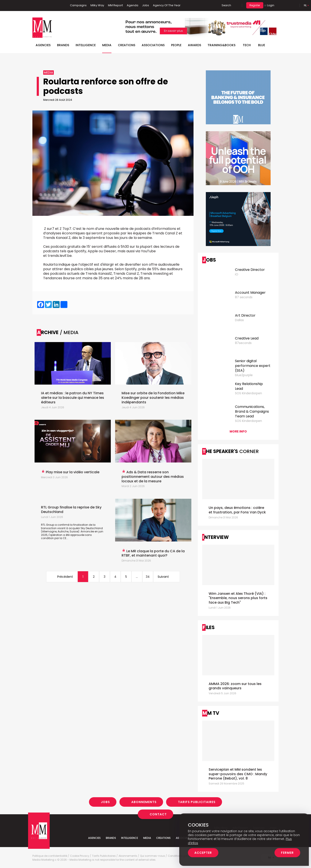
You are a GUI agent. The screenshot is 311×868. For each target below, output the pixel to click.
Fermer (287, 853)
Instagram (56, 5)
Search (226, 5)
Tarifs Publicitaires (197, 802)
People (176, 45)
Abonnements (144, 802)
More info (238, 431)
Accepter (203, 853)
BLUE (262, 45)
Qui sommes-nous (152, 856)
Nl (305, 5)
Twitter (49, 5)
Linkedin (42, 5)
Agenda (132, 5)
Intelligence (86, 45)
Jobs (146, 5)
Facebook (36, 5)
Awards (194, 45)
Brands (63, 45)
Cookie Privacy (80, 856)
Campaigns (78, 5)
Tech (247, 45)
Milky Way (97, 5)
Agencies (43, 45)
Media (107, 45)
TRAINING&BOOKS (221, 45)
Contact (158, 814)
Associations (153, 45)
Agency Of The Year (167, 5)
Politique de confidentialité (50, 856)
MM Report (115, 5)
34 (148, 577)
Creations (127, 45)
